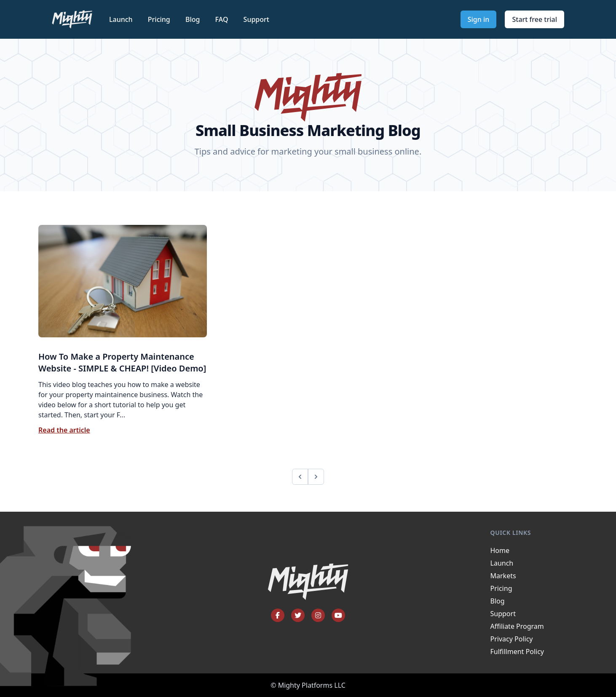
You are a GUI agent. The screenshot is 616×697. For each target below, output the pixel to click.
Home (500, 550)
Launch (122, 19)
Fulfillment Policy (517, 652)
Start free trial (534, 19)
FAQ (223, 19)
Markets (503, 576)
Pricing (160, 19)
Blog (194, 19)
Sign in (479, 19)
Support (256, 19)
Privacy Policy (512, 639)
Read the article (64, 430)
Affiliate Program (517, 626)
